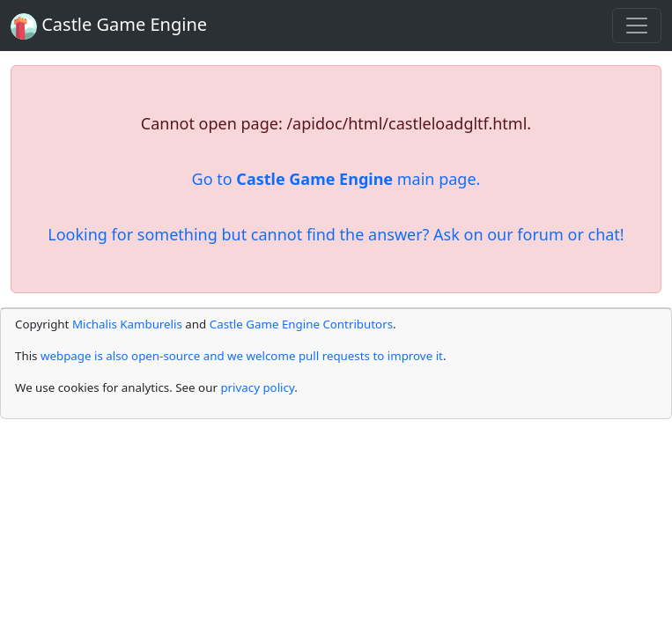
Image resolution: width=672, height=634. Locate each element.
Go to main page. (336, 179)
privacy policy (257, 387)
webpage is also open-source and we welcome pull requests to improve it (242, 356)
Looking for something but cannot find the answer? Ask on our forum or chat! (336, 234)
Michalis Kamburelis (127, 324)
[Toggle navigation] (637, 26)
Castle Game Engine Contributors (301, 324)
